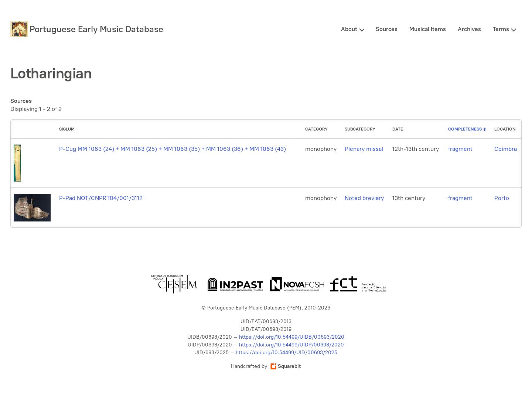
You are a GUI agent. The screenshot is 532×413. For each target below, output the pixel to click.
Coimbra (506, 149)
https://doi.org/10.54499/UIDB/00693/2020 (292, 337)
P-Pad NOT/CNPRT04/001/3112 (101, 198)
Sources (387, 29)
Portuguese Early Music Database (96, 29)
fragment (460, 149)
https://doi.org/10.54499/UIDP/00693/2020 (291, 345)
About (349, 29)
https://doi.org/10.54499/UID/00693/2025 (287, 353)
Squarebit (286, 366)
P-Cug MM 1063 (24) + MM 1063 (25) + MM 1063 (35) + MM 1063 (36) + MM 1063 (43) (173, 149)
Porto (502, 198)
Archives (469, 29)
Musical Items (428, 29)
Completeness (465, 129)
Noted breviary (364, 198)
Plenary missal (364, 149)
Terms (501, 29)
